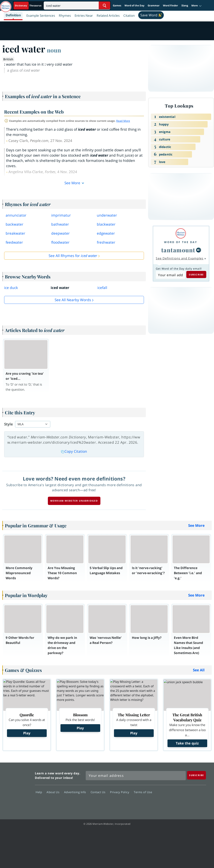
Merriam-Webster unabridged (74, 501)
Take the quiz (187, 743)
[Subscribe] (196, 775)
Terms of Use (143, 792)
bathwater (60, 224)
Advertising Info (76, 792)
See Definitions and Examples (180, 258)
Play (27, 733)
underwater (107, 215)
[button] (197, 6)
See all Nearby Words (73, 300)
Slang (185, 5)
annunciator (16, 215)
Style (8, 424)
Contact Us (99, 792)
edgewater (106, 233)
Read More (123, 121)
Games (117, 5)
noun (54, 50)
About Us (54, 792)
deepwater (60, 233)
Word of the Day (134, 5)
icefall (102, 288)
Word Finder (170, 5)
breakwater (15, 233)
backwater (15, 224)
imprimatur (61, 215)
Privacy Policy (121, 792)
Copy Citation (74, 451)
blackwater (106, 224)
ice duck (11, 288)
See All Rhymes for (73, 256)
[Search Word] (104, 5)
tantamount (178, 250)
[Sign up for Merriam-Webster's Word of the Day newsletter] (136, 776)
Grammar (154, 5)
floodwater (60, 242)
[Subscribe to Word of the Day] (170, 275)
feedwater (14, 242)
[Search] (77, 5)
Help (40, 792)
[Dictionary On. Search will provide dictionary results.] (28, 6)
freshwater (106, 242)
